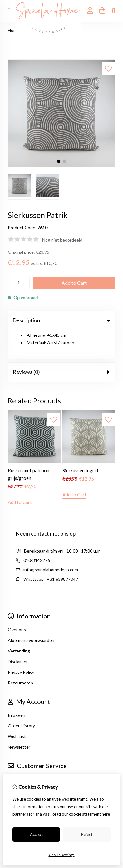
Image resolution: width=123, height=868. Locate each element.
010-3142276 (37, 531)
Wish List (17, 707)
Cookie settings (62, 855)
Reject (87, 834)
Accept (36, 834)
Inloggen (17, 686)
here (106, 814)
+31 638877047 (62, 550)
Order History (21, 696)
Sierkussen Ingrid (80, 441)
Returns (16, 760)
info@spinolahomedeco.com (51, 540)
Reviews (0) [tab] (61, 343)
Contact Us (19, 750)
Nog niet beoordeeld (62, 240)
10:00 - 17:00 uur (83, 521)
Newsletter (19, 717)
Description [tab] (61, 320)
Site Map (16, 771)
